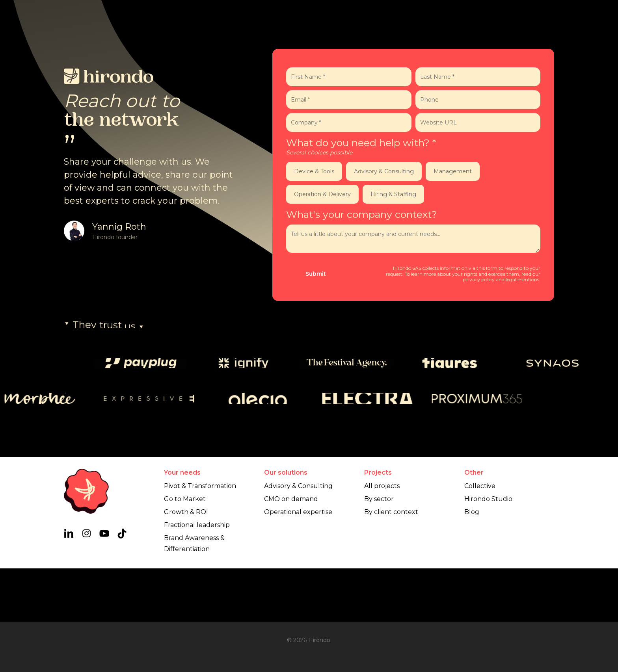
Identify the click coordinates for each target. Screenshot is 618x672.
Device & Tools (314, 171)
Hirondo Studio (488, 552)
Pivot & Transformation (200, 539)
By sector (379, 552)
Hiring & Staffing (393, 194)
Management (453, 171)
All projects (382, 539)
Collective (480, 539)
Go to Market (185, 552)
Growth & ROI (186, 565)
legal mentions (522, 279)
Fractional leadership (197, 578)
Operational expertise (298, 565)
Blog (472, 565)
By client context (391, 565)
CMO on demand (291, 552)
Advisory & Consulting (384, 171)
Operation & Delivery (322, 194)
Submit (316, 274)
